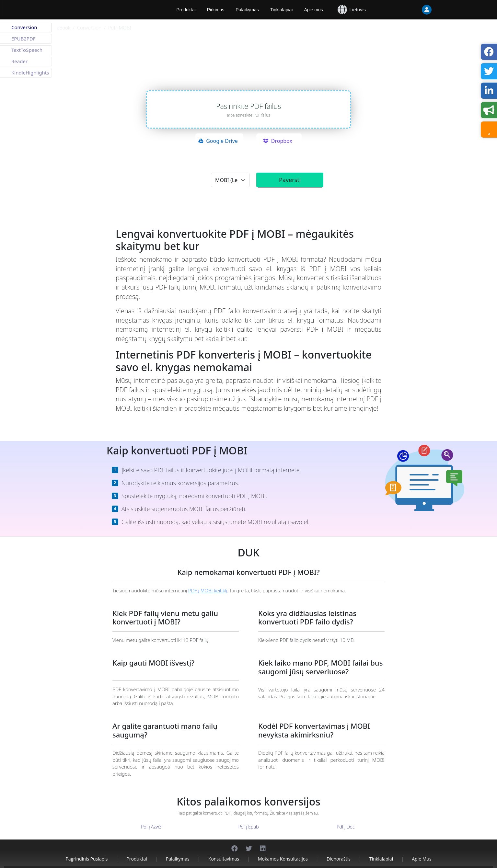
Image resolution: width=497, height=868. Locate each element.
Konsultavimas (224, 851)
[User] (427, 10)
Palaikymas (247, 10)
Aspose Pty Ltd (174, 863)
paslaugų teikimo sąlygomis (285, 165)
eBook (64, 28)
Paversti (290, 180)
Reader (19, 61)
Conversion (89, 28)
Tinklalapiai (282, 10)
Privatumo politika (262, 863)
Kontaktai (331, 863)
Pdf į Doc (346, 819)
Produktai (137, 851)
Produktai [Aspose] (186, 10)
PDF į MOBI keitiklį (208, 582)
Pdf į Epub (248, 819)
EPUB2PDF (23, 39)
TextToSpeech (27, 50)
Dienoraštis (339, 851)
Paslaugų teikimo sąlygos (300, 863)
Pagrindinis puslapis (87, 851)
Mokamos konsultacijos (283, 851)
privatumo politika (329, 165)
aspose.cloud (275, 71)
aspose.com (245, 71)
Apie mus (313, 10)
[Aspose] (108, 10)
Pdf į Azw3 (151, 819)
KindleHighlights (30, 73)
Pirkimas (216, 10)
